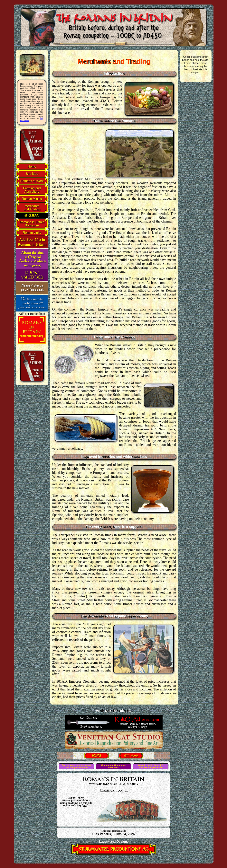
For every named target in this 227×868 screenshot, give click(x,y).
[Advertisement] (77, 152)
